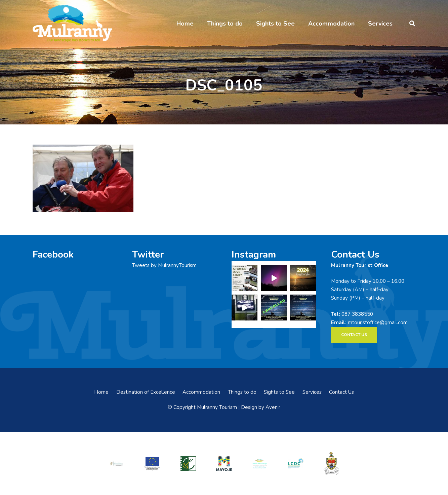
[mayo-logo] (224, 463)
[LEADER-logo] (188, 463)
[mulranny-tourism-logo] (72, 24)
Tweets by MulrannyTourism (164, 265)
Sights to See (279, 392)
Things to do (242, 392)
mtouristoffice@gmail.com (378, 322)
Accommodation (201, 392)
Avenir (273, 407)
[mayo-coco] (331, 463)
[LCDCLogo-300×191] (295, 463)
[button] (412, 24)
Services (312, 392)
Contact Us (341, 392)
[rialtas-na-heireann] (117, 463)
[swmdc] (260, 463)
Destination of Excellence (146, 392)
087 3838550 (357, 314)
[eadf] (152, 463)
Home (101, 392)
